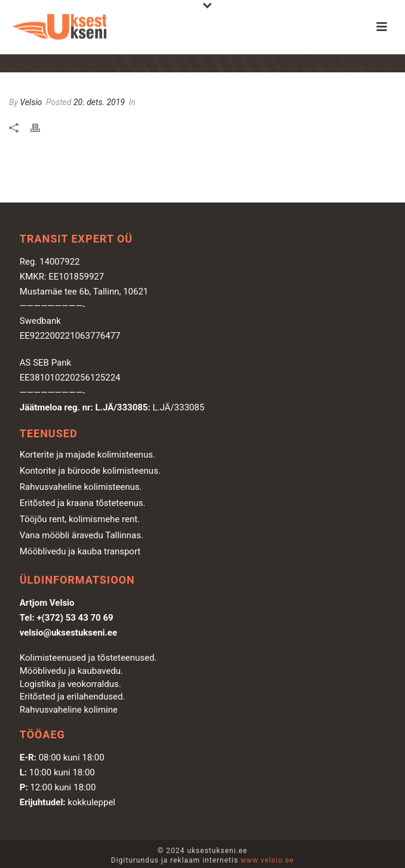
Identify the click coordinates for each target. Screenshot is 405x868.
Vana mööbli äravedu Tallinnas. (82, 535)
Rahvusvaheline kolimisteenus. (81, 487)
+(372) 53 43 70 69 (75, 618)
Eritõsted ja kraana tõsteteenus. (83, 503)
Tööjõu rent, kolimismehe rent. (80, 519)
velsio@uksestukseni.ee (68, 633)
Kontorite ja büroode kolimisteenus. (90, 471)
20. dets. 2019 (99, 102)
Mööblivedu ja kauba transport (80, 551)
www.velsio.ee (267, 860)
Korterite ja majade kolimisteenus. (88, 455)
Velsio (31, 102)
